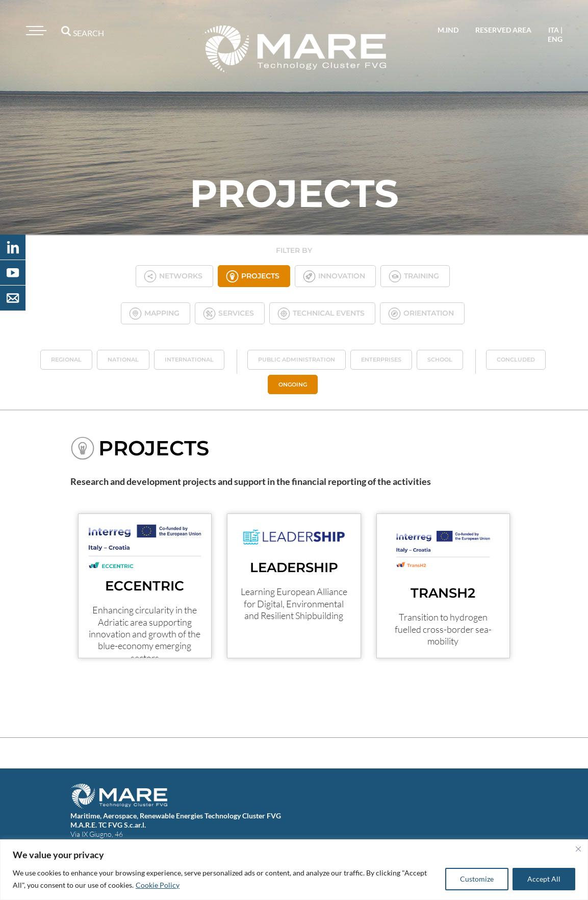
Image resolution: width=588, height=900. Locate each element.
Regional (66, 359)
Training (414, 276)
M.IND (448, 30)
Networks (173, 276)
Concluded (516, 359)
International (189, 359)
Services (228, 313)
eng (555, 39)
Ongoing (293, 384)
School (440, 359)
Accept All (544, 879)
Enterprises (381, 359)
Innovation (334, 276)
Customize (477, 879)
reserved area (503, 30)
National (123, 359)
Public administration (297, 359)
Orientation (421, 313)
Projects (253, 276)
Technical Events (321, 313)
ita (554, 30)
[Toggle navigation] (35, 31)
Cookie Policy (158, 885)
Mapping (154, 313)
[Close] (578, 849)
